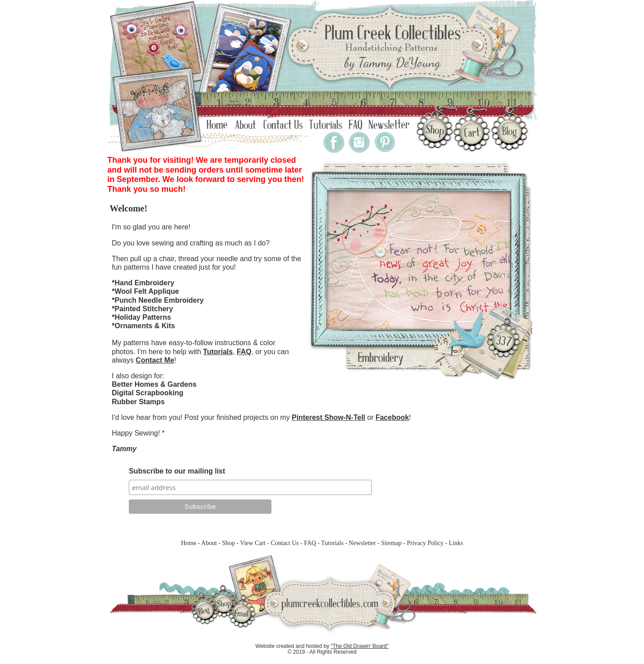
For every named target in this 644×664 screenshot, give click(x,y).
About (209, 543)
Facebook (392, 417)
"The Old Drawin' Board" (360, 646)
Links (456, 543)
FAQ (244, 352)
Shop (228, 543)
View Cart (253, 543)
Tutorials (218, 352)
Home (189, 543)
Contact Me (155, 360)
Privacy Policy (425, 543)
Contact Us (285, 543)
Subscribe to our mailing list (177, 471)
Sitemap (391, 543)
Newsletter (362, 543)
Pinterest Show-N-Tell (328, 417)
